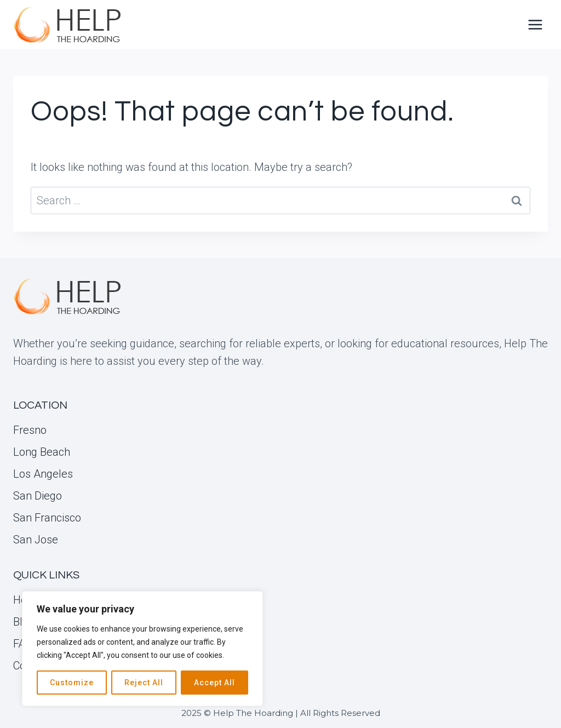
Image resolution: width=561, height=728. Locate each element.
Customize (72, 683)
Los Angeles (43, 474)
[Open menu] (535, 24)
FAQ (23, 644)
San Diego (38, 496)
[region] (142, 649)
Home (28, 600)
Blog (24, 622)
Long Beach (42, 452)
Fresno (30, 430)
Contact (32, 666)
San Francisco (47, 518)
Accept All (214, 683)
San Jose (36, 540)
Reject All (144, 683)
